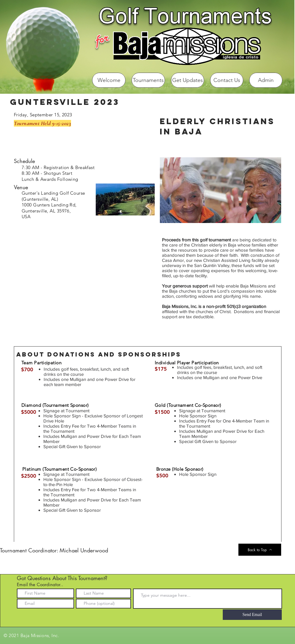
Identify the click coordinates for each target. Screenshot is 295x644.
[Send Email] (252, 615)
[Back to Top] (260, 550)
